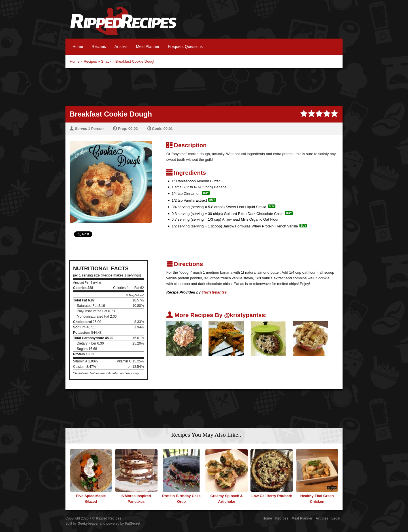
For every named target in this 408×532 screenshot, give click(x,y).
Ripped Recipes (123, 24)
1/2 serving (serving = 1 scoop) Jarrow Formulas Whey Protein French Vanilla (235, 226)
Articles (121, 47)
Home (78, 47)
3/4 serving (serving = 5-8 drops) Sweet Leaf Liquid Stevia (219, 207)
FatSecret (133, 523)
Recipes (99, 47)
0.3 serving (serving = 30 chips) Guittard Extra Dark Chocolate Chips (228, 214)
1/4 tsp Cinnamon (186, 194)
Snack (106, 61)
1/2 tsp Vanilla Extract (189, 200)
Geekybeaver (88, 523)
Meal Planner (148, 47)
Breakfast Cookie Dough (135, 61)
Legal (336, 518)
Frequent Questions (185, 47)
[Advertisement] (204, 86)
